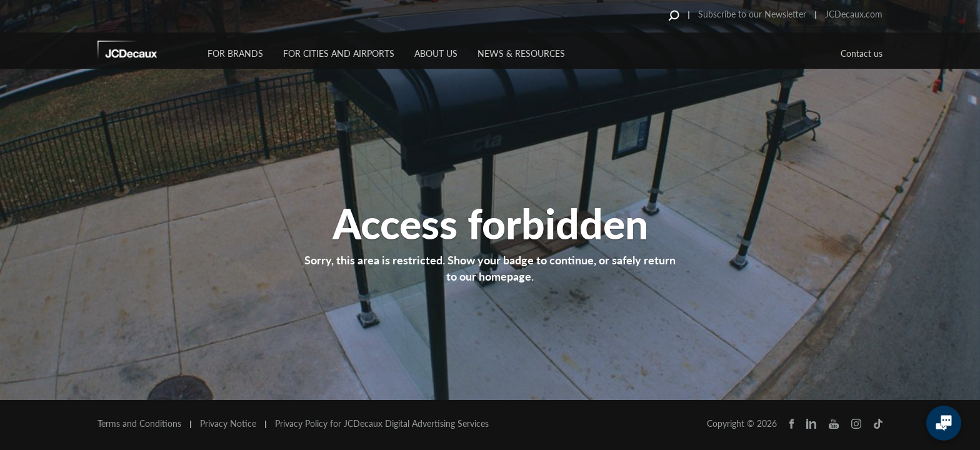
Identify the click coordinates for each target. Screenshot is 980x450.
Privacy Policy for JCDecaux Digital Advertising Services (382, 424)
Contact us (862, 53)
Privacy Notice (228, 424)
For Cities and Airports (339, 53)
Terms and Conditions (139, 424)
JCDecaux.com (854, 14)
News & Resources (521, 53)
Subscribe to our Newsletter (752, 14)
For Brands (235, 53)
